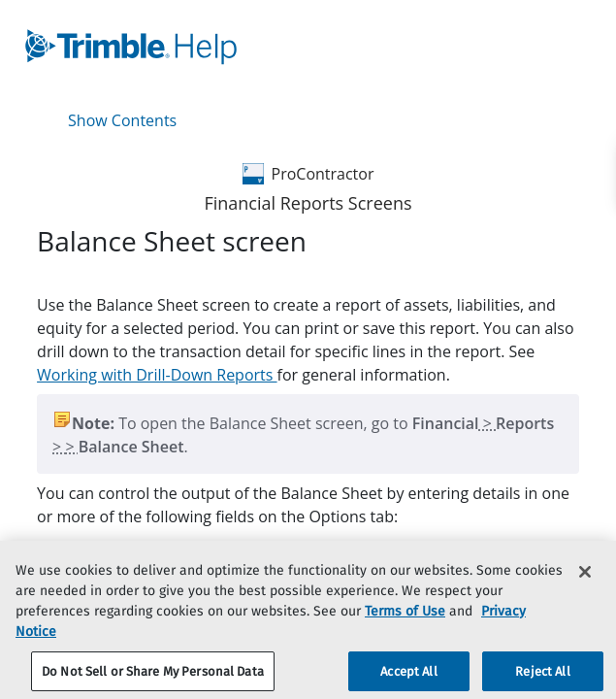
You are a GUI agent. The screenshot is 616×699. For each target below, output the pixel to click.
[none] (587, 256)
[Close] (585, 581)
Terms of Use (405, 620)
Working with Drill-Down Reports (157, 375)
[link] (261, 47)
